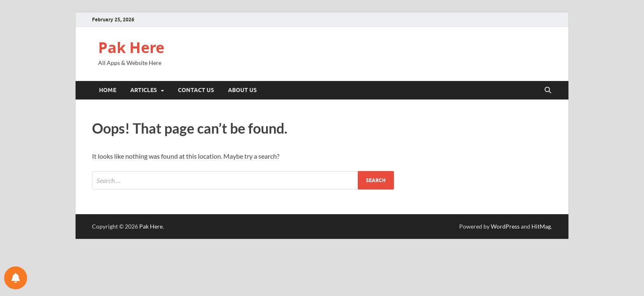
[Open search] (548, 90)
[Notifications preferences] (16, 278)
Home (108, 90)
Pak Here (131, 47)
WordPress (505, 226)
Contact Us (196, 90)
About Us (242, 90)
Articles (144, 90)
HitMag (541, 226)
